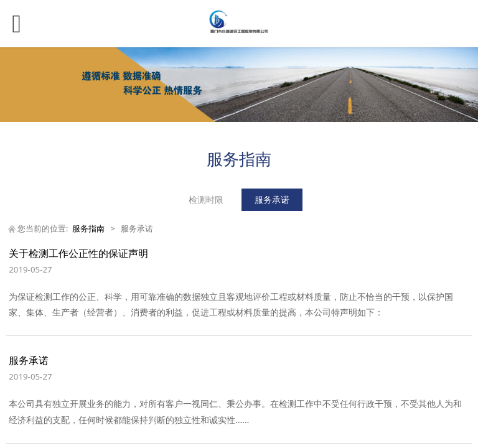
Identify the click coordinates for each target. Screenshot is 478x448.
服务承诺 (272, 199)
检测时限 (206, 199)
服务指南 (88, 229)
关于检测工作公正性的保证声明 (78, 253)
